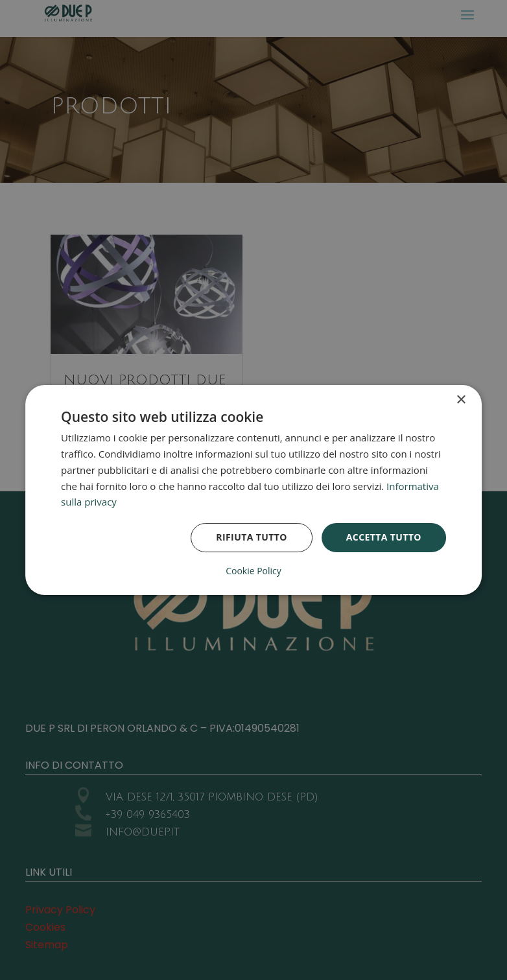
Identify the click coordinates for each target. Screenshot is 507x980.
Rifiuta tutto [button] (251, 537)
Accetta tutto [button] (384, 537)
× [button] (461, 400)
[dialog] (253, 490)
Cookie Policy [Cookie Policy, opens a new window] (253, 571)
